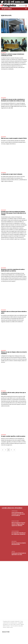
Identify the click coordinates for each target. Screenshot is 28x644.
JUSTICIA (13, 551)
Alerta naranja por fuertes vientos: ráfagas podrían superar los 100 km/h (18, 524)
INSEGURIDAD (14, 541)
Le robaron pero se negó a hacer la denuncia (12, 174)
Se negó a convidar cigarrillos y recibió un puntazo (13, 436)
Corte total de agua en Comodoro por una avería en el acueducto (18, 514)
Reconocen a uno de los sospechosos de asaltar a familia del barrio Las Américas (13, 270)
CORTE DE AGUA (14, 511)
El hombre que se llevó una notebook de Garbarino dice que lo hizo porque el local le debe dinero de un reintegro (14, 213)
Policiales (4, 52)
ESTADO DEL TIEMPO (15, 521)
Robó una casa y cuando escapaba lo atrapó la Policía (14, 138)
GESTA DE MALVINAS (15, 531)
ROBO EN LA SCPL (6, 15)
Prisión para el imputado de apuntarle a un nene (19, 554)
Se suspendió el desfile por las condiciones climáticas (19, 534)
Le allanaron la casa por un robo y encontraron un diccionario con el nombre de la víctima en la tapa (13, 100)
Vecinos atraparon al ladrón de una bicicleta (19, 544)
